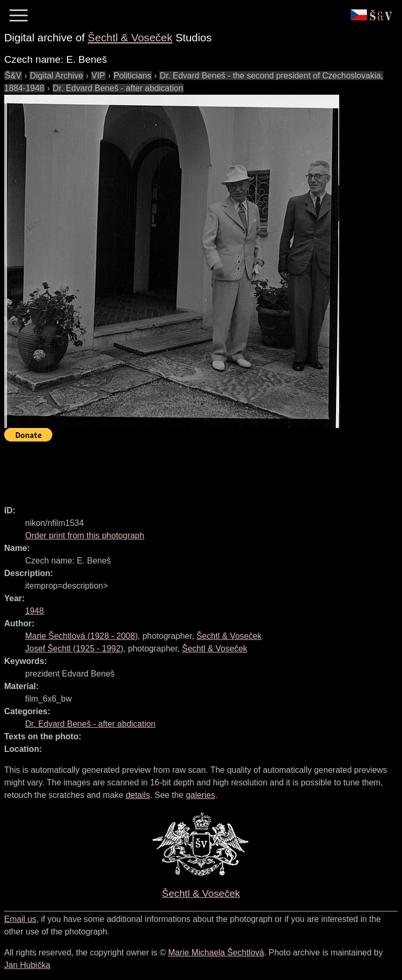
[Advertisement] (195, 469)
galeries (200, 795)
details (138, 795)
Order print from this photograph (85, 536)
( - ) (81, 636)
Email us (20, 919)
